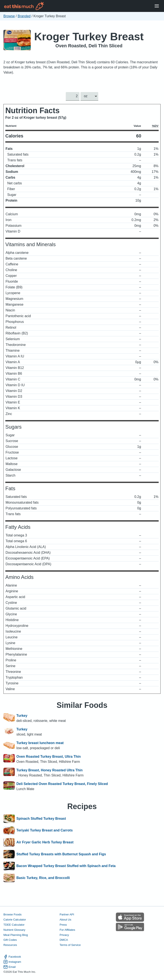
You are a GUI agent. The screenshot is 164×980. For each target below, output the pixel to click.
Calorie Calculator (15, 919)
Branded (24, 16)
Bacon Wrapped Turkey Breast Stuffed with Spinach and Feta (66, 866)
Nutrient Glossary (14, 930)
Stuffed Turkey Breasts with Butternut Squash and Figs (61, 854)
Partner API (67, 914)
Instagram (12, 962)
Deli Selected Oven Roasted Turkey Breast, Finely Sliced (62, 784)
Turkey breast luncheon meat (40, 743)
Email (10, 967)
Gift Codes (10, 940)
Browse (9, 16)
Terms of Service (70, 945)
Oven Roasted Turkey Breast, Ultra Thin (49, 757)
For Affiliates (67, 930)
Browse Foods (12, 914)
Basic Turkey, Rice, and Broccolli (43, 878)
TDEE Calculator (14, 924)
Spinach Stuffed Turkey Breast (41, 819)
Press (63, 924)
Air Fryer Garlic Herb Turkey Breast (45, 842)
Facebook (12, 957)
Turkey (22, 716)
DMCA (64, 940)
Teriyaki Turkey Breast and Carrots (45, 831)
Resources (10, 945)
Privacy (64, 935)
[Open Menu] (157, 6)
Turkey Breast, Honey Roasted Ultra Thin (50, 770)
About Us (65, 919)
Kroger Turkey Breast (89, 37)
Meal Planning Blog (16, 935)
